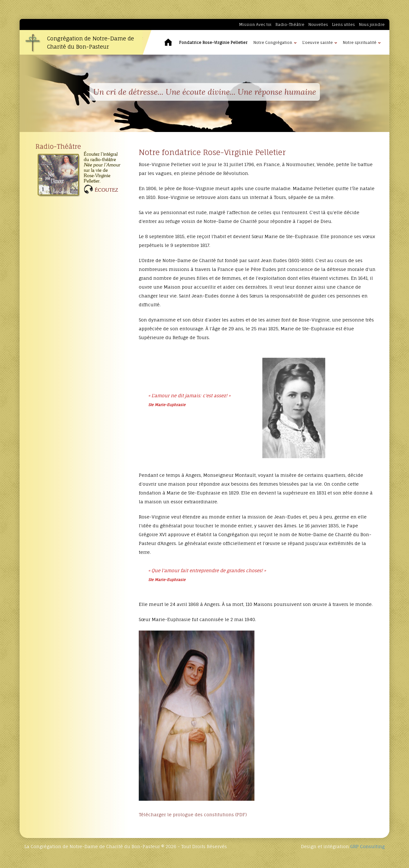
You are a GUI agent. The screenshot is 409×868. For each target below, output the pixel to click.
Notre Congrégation (273, 42)
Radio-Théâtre (290, 24)
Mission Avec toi (255, 24)
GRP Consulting (367, 846)
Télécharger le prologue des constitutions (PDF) (193, 814)
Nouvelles (318, 24)
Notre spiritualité (360, 42)
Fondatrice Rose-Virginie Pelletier (213, 42)
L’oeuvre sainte (317, 42)
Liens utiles (343, 24)
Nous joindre (372, 24)
